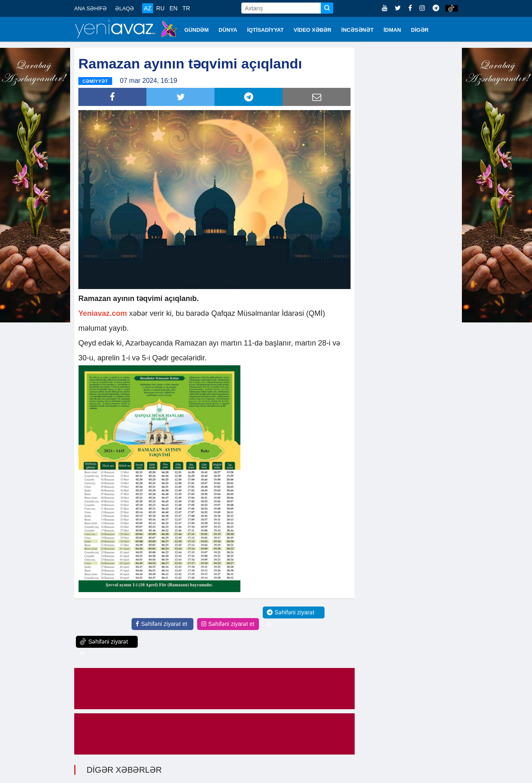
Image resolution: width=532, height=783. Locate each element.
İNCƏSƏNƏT (358, 30)
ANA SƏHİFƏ (91, 8)
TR (186, 8)
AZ (148, 8)
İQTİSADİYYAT (265, 30)
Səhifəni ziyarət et (161, 624)
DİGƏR (420, 30)
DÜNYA (228, 30)
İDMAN (392, 30)
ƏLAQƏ (125, 8)
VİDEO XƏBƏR (313, 30)
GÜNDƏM (197, 30)
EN (173, 8)
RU (160, 8)
